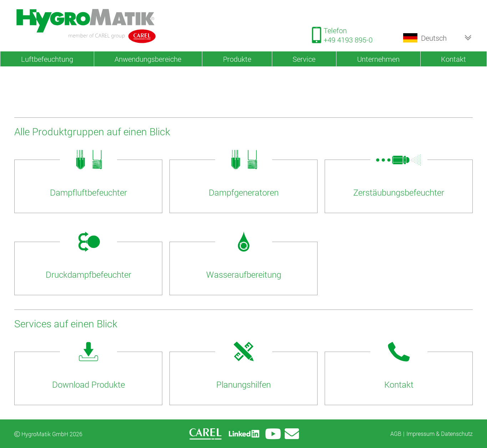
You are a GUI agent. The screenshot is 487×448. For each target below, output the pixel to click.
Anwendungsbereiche (148, 59)
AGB (396, 434)
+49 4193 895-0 (348, 40)
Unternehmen (378, 59)
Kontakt (453, 59)
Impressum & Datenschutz (440, 434)
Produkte (237, 59)
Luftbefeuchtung (47, 59)
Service (304, 59)
